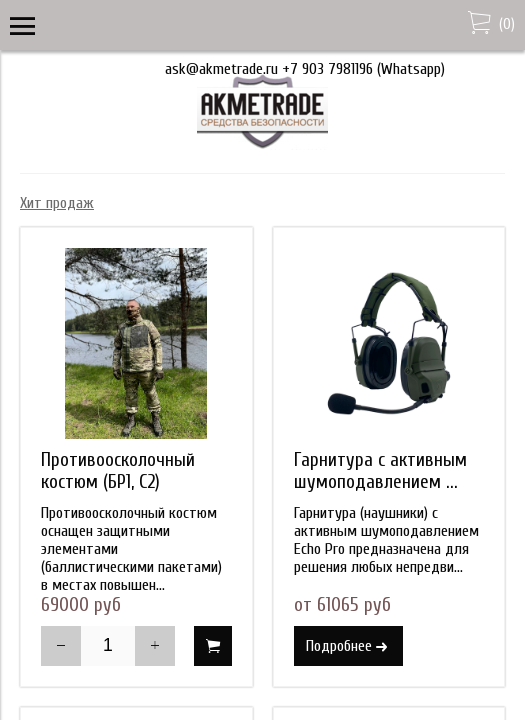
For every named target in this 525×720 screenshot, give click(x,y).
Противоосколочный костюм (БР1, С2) (118, 471)
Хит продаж (57, 203)
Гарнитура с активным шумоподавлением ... (380, 471)
